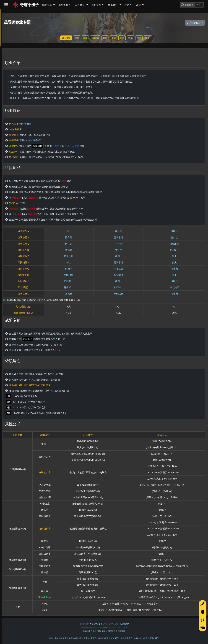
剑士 (69, 231)
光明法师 (69, 275)
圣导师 (69, 237)
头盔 (114, 38)
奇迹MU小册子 (90, 638)
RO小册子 (115, 638)
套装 (85, 38)
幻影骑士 (69, 281)
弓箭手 (174, 231)
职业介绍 (66, 38)
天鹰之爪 (57, 146)
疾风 (174, 262)
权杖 (22, 140)
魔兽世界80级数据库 (58, 638)
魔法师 (118, 231)
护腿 (130, 38)
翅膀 (105, 38)
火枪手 (69, 269)
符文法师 (69, 256)
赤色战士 (118, 294)
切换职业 (194, 23)
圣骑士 (69, 294)
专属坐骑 (30, 140)
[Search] (192, 5)
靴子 (147, 38)
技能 (77, 38)
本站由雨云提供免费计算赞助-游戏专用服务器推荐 (104, 631)
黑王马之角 (73, 146)
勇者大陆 (27, 124)
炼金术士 (69, 287)
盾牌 (38, 140)
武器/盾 (95, 38)
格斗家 (69, 244)
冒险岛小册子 (127, 638)
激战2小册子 (103, 638)
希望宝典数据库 (75, 638)
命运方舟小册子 (141, 638)
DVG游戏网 (124, 624)
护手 (139, 38)
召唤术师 (118, 237)
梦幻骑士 (174, 250)
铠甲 (122, 38)
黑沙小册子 (154, 638)
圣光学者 (118, 275)
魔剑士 (174, 237)
